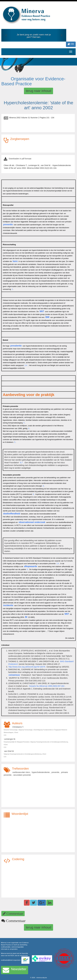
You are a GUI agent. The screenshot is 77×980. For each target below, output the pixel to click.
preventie (8, 224)
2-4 (26, 365)
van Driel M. (9, 751)
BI (26, 617)
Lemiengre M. (10, 739)
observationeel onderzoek (32, 522)
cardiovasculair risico (21, 772)
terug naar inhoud (38, 91)
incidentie (8, 605)
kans (15, 261)
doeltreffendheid (12, 514)
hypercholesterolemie (41, 772)
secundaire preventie (22, 775)
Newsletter (15, 970)
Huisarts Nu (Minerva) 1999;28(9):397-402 (47, 686)
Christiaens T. (18, 727)
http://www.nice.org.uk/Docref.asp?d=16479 (27, 667)
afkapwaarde (30, 566)
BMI (47, 317)
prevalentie (16, 346)
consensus (14, 675)
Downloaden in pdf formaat (20, 159)
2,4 (58, 564)
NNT (42, 311)
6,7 (21, 463)
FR (71, 44)
